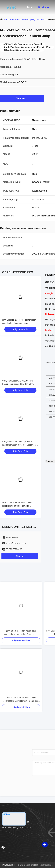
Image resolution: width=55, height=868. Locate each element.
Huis (30, 7)
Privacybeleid (9, 865)
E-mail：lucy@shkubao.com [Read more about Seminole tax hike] (16, 828)
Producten (44, 7)
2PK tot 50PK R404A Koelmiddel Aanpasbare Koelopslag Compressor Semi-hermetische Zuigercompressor (21, 633)
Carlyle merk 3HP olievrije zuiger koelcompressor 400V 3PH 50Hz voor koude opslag (19, 445)
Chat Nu (22, 98)
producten (15, 19)
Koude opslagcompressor (34, 19)
